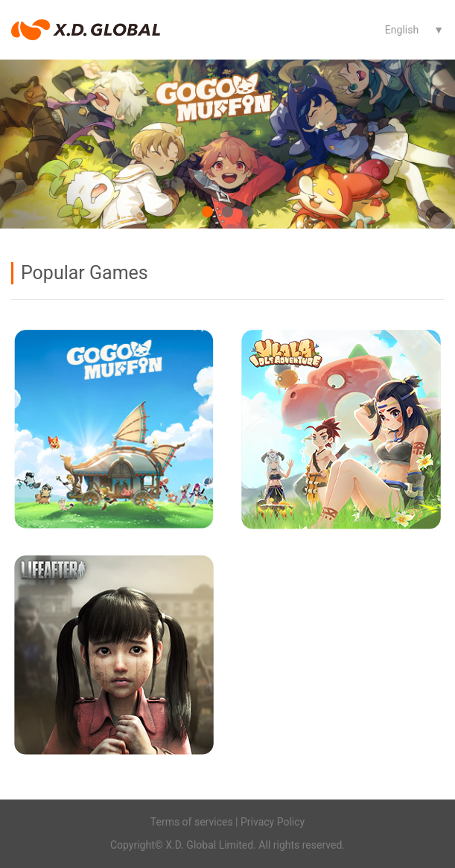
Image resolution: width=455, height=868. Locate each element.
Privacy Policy (273, 822)
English (402, 30)
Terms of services (192, 822)
